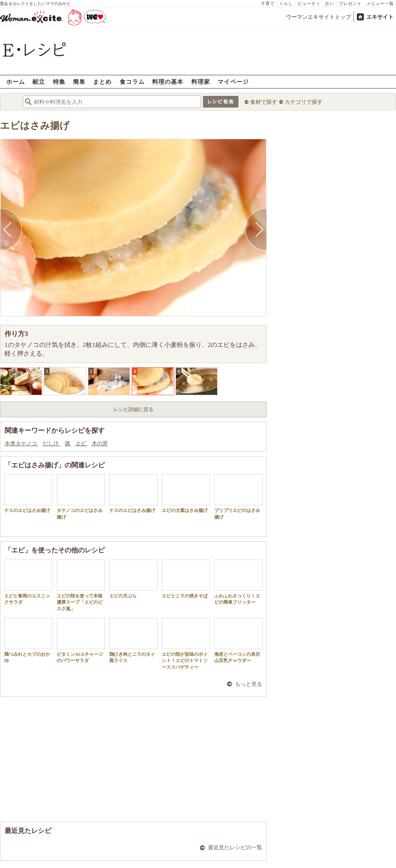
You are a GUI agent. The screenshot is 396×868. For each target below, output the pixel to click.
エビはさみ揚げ (35, 126)
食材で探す (264, 102)
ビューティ (309, 4)
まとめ (102, 82)
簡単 (79, 82)
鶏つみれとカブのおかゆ (28, 640)
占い (330, 4)
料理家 (201, 82)
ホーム (16, 82)
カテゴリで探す (304, 102)
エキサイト (380, 17)
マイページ (233, 82)
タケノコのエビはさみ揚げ (81, 497)
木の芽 (100, 443)
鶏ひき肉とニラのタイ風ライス (133, 640)
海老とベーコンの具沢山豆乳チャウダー (238, 640)
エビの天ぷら (133, 579)
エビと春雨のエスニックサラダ (28, 582)
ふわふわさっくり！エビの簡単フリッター (238, 582)
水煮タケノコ (21, 443)
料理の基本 (168, 82)
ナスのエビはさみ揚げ (28, 493)
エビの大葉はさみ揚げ (186, 493)
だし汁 (51, 443)
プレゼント (350, 4)
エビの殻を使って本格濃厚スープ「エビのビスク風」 (81, 585)
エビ (81, 443)
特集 (59, 82)
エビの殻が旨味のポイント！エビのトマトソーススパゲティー (186, 644)
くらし (286, 4)
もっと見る (249, 684)
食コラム (132, 82)
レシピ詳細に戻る (133, 409)
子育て (268, 4)
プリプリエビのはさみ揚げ (238, 497)
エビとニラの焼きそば (186, 579)
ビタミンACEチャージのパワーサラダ (81, 640)
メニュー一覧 (380, 4)
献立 (39, 82)
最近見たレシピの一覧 (235, 847)
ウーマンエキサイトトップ (318, 17)
